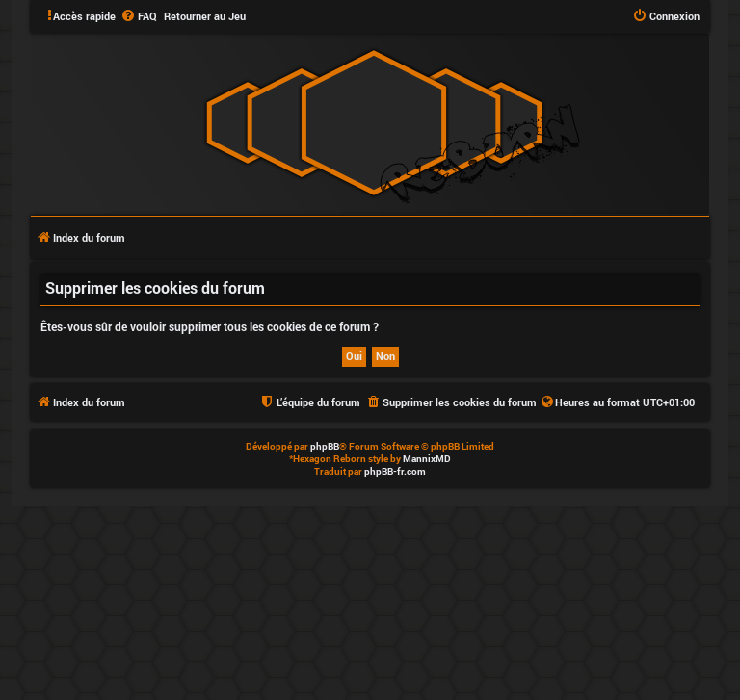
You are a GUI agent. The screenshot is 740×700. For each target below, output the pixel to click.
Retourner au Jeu (205, 16)
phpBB (325, 446)
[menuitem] (139, 16)
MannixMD (427, 459)
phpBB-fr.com (395, 471)
